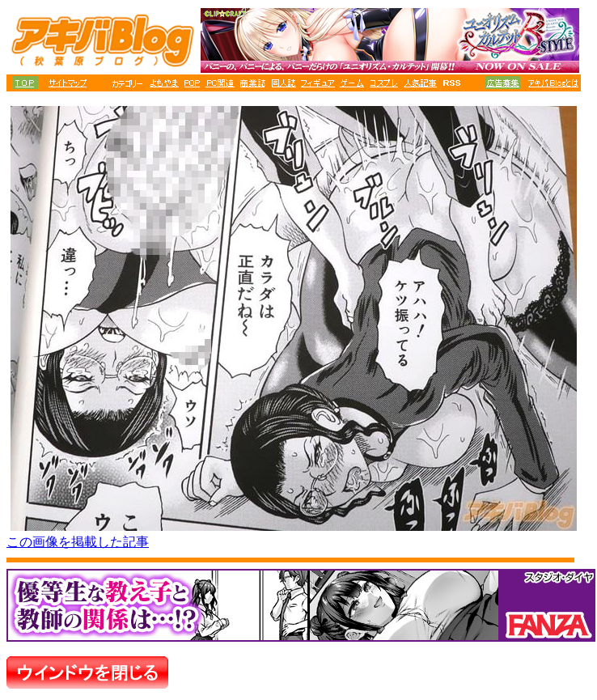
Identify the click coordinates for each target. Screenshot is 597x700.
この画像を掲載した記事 (78, 542)
